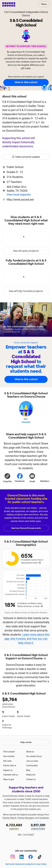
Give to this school (26, 82)
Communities (32, 766)
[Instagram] (13, 857)
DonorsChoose (9, 4)
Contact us (31, 779)
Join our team (32, 761)
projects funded (38, 826)
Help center (26, 742)
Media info (31, 775)
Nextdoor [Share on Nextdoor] (45, 477)
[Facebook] (31, 857)
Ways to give (9, 779)
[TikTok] (40, 857)
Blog (28, 770)
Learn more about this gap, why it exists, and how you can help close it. (27, 639)
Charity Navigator (26, 818)
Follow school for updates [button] (26, 157)
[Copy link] (7, 478)
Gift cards (7, 761)
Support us (8, 770)
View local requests (19, 195)
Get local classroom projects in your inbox (26, 864)
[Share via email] (32, 478)
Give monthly (9, 756)
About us (30, 752)
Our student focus (34, 756)
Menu (44, 4)
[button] (7, 478)
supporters (14, 826)
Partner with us (10, 766)
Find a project (9, 752)
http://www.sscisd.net (20, 199)
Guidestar (44, 818)
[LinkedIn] (22, 857)
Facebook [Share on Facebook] (20, 478)
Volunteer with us (11, 775)
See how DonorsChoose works (26, 528)
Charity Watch (9, 818)
